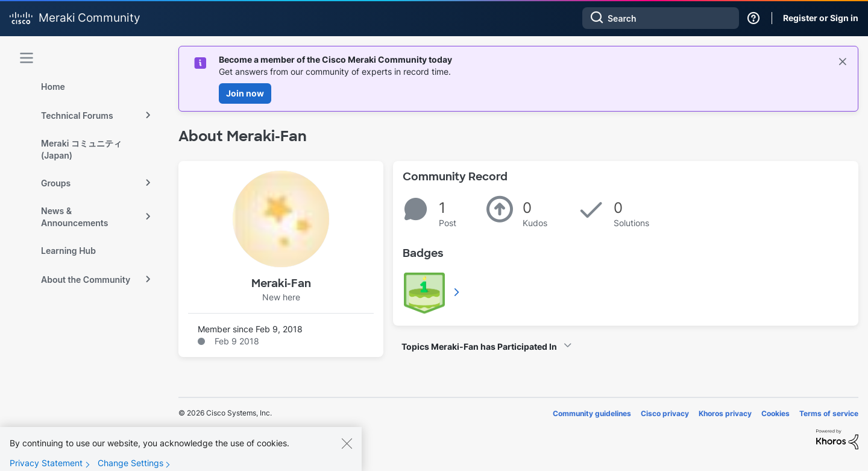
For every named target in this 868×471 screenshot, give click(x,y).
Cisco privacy (665, 413)
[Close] (347, 454)
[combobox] (661, 18)
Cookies (775, 413)
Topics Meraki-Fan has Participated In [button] (479, 346)
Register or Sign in (821, 18)
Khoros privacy (725, 413)
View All (458, 292)
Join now (245, 93)
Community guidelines (592, 413)
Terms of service (829, 413)
